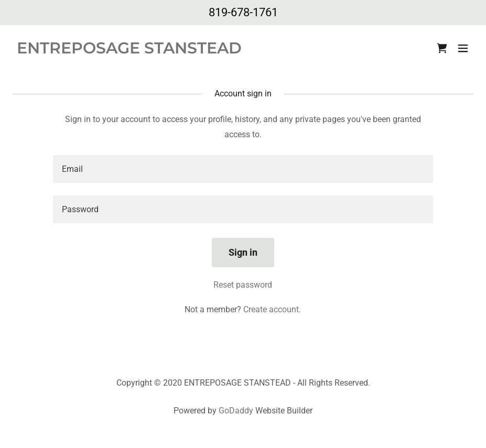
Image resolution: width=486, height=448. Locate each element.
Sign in (243, 252)
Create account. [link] (272, 309)
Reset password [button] (243, 285)
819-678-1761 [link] (243, 12)
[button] (463, 48)
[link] (129, 51)
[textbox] (243, 169)
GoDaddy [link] (236, 411)
